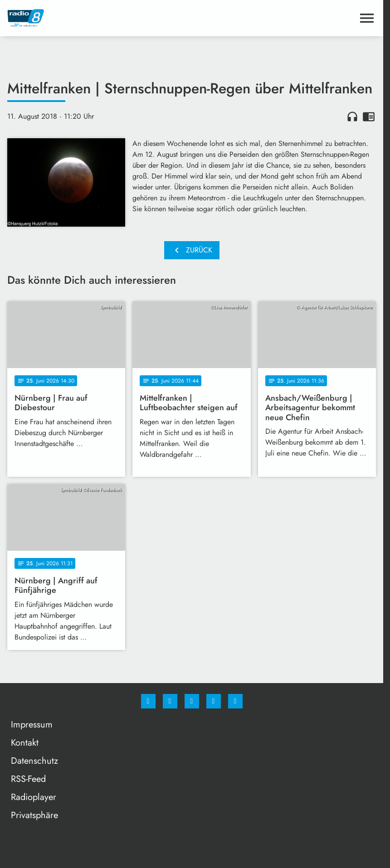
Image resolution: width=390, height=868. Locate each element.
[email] (235, 701)
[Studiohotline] (214, 701)
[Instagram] (170, 701)
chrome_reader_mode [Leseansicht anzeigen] (369, 116)
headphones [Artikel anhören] (352, 116)
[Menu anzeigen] (367, 18)
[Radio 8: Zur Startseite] (100, 18)
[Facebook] (148, 701)
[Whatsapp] (192, 701)
